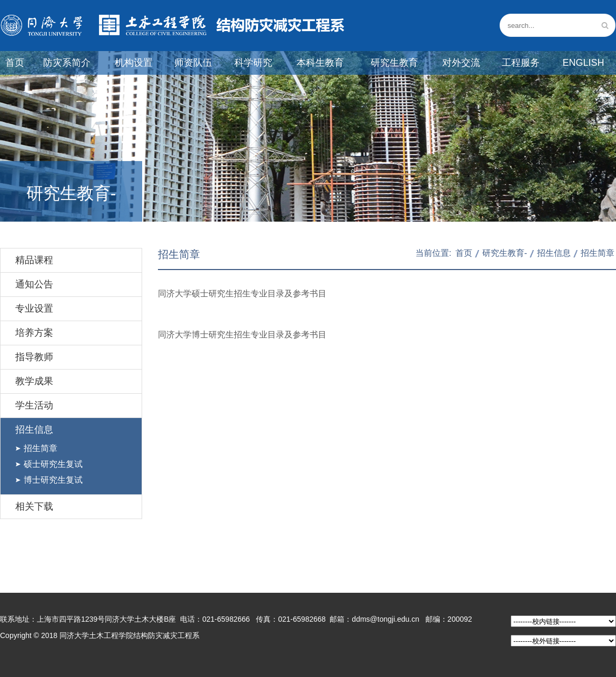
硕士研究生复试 (53, 464)
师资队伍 (193, 63)
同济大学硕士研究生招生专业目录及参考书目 (242, 293)
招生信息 (34, 430)
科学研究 (253, 63)
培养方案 (34, 333)
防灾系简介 (67, 63)
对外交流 (461, 63)
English (583, 63)
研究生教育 (394, 63)
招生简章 (41, 448)
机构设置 (134, 63)
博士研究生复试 (53, 480)
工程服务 (521, 63)
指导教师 (34, 357)
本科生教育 (320, 63)
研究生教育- (505, 253)
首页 (15, 63)
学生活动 (34, 405)
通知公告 (34, 284)
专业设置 (34, 308)
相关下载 (34, 506)
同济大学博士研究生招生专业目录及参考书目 (242, 335)
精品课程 (34, 260)
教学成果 (34, 381)
